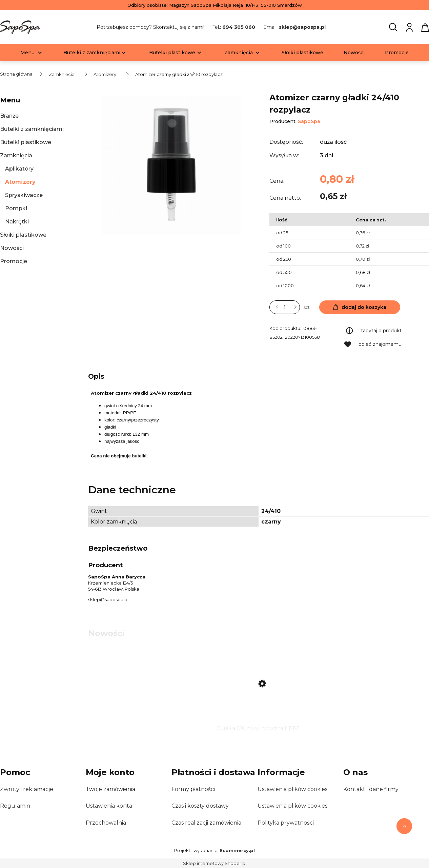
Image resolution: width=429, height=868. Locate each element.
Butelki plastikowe (26, 142)
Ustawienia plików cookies (292, 789)
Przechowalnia (106, 823)
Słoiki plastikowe (23, 235)
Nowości (12, 248)
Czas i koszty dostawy (200, 806)
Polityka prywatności (286, 823)
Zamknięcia (16, 155)
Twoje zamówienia (110, 789)
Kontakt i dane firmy (371, 789)
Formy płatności (193, 789)
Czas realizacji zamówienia (206, 823)
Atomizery (20, 182)
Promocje (14, 261)
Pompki (16, 208)
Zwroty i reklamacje (27, 789)
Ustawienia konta (109, 806)
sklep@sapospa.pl (302, 27)
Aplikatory (19, 169)
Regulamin (15, 806)
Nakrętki (17, 222)
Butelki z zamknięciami (32, 129)
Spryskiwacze (24, 195)
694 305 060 (239, 27)
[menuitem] (27, 53)
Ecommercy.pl (237, 850)
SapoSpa (309, 121)
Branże (9, 116)
